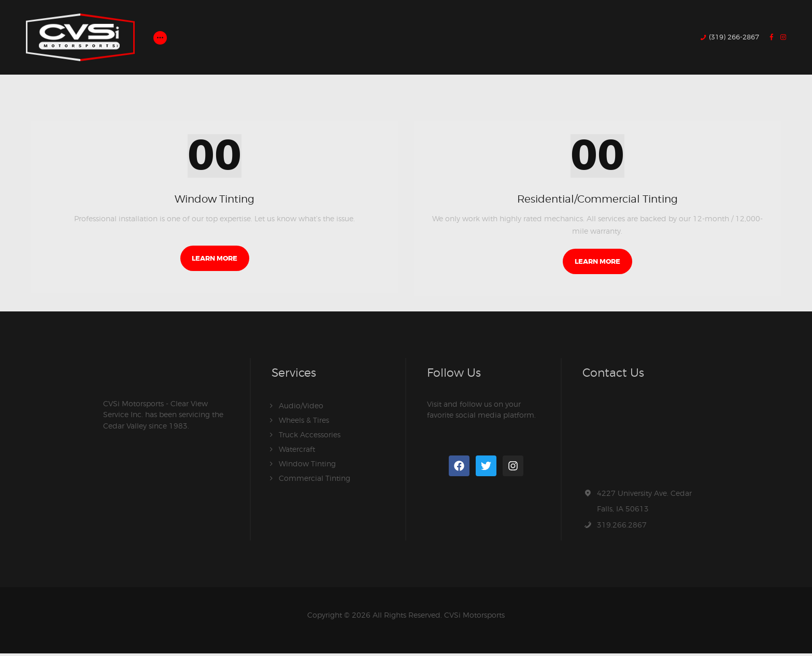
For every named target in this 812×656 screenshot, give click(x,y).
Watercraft (297, 452)
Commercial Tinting (315, 481)
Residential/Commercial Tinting (597, 200)
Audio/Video (301, 408)
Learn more (215, 261)
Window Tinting (215, 200)
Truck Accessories (310, 437)
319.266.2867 (622, 527)
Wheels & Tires (304, 423)
